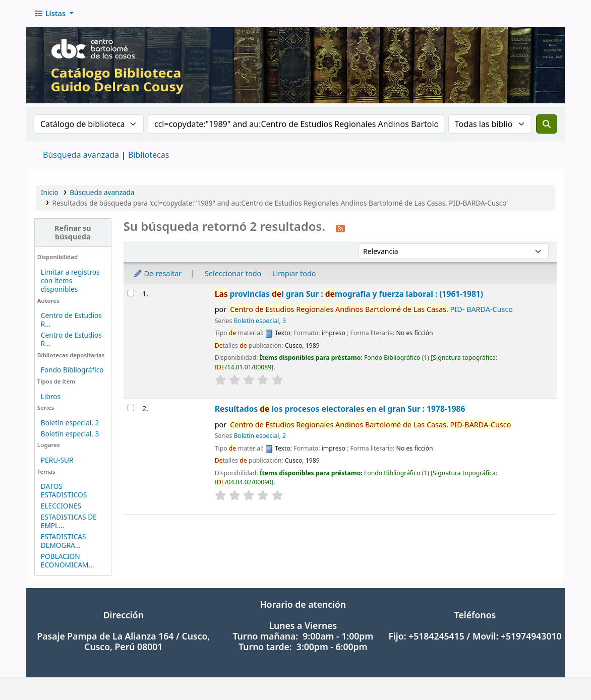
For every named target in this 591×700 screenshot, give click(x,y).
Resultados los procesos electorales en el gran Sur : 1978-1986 (340, 409)
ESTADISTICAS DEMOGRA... (64, 541)
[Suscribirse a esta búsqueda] (340, 228)
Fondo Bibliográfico (72, 370)
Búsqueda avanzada (81, 155)
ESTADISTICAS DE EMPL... (69, 521)
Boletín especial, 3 (70, 434)
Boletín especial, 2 (70, 423)
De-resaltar (158, 273)
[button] (54, 14)
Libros (51, 396)
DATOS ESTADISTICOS (64, 490)
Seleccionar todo (233, 273)
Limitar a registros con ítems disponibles (70, 280)
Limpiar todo (294, 273)
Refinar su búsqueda (73, 232)
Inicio (50, 192)
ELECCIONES (61, 506)
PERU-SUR (57, 460)
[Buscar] (547, 124)
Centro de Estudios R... (71, 320)
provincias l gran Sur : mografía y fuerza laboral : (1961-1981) (349, 294)
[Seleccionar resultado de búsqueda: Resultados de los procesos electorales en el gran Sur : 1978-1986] (131, 408)
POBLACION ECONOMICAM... (68, 560)
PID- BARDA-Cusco (371, 309)
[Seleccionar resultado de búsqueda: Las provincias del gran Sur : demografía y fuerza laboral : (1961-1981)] (131, 293)
